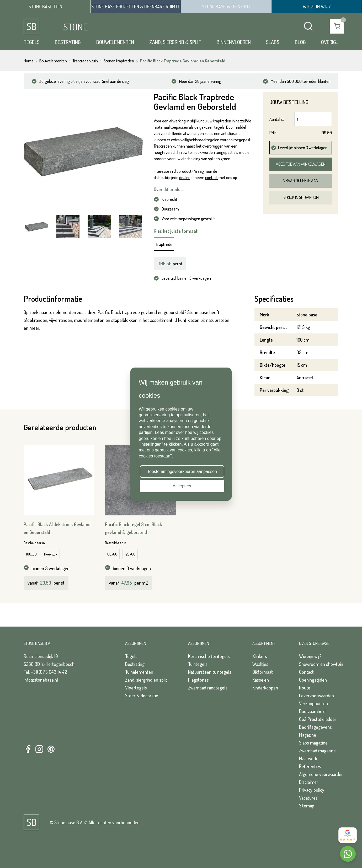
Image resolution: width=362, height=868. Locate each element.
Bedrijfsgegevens (315, 727)
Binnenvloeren (234, 42)
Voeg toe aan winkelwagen (301, 164)
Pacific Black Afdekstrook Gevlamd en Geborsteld (57, 528)
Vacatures (308, 798)
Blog (300, 42)
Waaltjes (260, 664)
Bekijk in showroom (301, 197)
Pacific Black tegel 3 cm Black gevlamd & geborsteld (134, 528)
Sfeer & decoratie (142, 696)
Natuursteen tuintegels (210, 672)
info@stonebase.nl (41, 680)
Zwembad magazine (317, 751)
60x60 (112, 554)
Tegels (32, 42)
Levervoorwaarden (316, 696)
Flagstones (198, 680)
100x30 (31, 554)
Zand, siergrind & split (175, 42)
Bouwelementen (115, 42)
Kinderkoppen (265, 688)
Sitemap (307, 806)
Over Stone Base (314, 643)
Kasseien (261, 680)
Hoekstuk (51, 554)
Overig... (330, 42)
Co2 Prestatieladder (318, 719)
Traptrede (164, 244)
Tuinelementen (139, 672)
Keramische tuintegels (209, 656)
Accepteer (182, 486)
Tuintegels (198, 664)
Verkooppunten (313, 703)
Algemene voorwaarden (321, 774)
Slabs (273, 42)
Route (305, 688)
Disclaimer (309, 782)
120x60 (130, 554)
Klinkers (260, 656)
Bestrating (68, 42)
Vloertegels (136, 688)
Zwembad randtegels (208, 688)
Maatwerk (308, 758)
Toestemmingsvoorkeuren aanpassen (182, 471)
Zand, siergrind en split (146, 680)
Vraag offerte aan (301, 181)
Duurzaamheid (312, 711)
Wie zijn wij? (310, 656)
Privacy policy (312, 790)
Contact (306, 672)
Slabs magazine (313, 743)
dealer (184, 177)
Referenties (310, 766)
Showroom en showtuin (321, 664)
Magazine (308, 735)
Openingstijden (313, 680)
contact (211, 177)
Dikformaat (263, 672)
